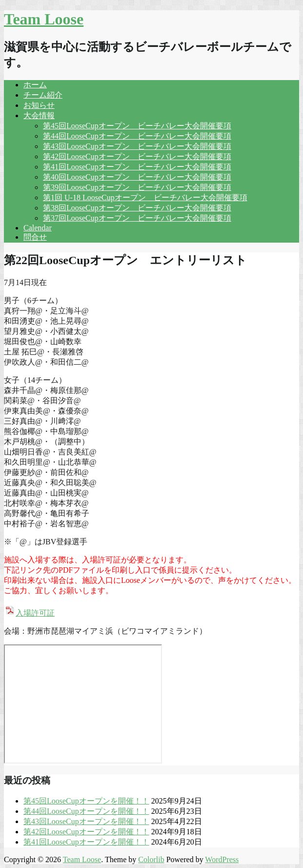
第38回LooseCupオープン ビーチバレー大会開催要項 (137, 208)
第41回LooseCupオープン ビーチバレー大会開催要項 (137, 167)
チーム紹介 (43, 95)
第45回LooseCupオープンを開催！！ (86, 801)
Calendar (38, 228)
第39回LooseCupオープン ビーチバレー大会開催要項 (137, 187)
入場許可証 (29, 613)
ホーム (35, 85)
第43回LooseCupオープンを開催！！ (86, 821)
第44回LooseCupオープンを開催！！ (86, 811)
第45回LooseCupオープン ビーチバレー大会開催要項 (137, 126)
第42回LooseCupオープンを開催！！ (86, 832)
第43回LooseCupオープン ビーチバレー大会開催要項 (137, 146)
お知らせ (39, 105)
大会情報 (39, 115)
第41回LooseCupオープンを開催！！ (86, 842)
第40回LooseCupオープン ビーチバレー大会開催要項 (137, 177)
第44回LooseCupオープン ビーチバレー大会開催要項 (137, 136)
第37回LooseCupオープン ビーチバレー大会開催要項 (137, 218)
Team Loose (44, 19)
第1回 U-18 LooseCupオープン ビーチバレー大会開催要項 (145, 197)
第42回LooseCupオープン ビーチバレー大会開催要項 (137, 156)
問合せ (35, 237)
